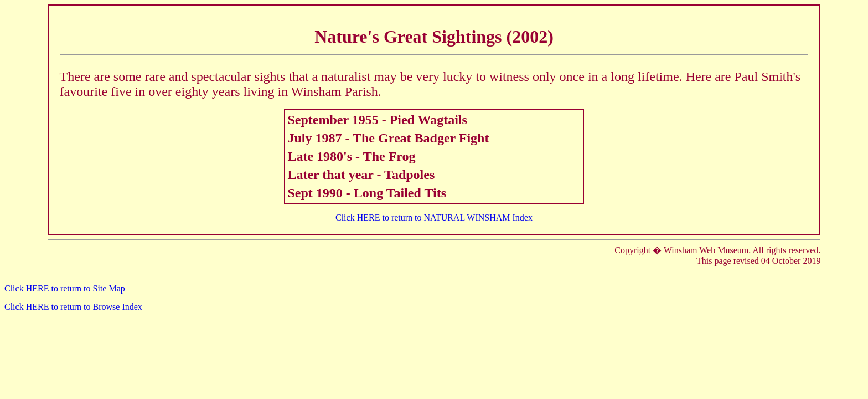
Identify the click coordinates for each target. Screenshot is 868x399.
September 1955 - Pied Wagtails (377, 120)
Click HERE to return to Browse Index (73, 307)
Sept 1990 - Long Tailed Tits (367, 193)
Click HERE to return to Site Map (65, 288)
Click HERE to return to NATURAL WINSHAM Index (434, 218)
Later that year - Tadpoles (361, 175)
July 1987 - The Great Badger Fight (388, 138)
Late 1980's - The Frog (351, 156)
